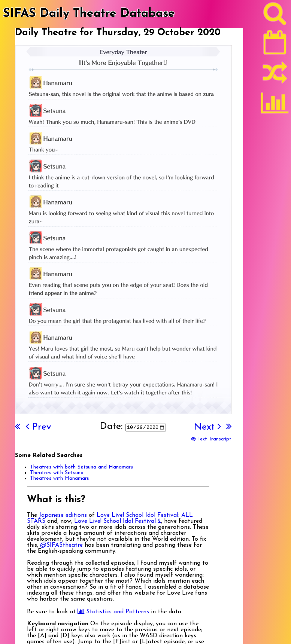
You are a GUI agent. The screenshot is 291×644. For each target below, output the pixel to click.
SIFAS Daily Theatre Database (89, 14)
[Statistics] (275, 106)
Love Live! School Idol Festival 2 (118, 521)
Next (207, 427)
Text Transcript (211, 439)
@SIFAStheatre (61, 545)
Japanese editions (63, 515)
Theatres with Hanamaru (60, 478)
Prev (39, 427)
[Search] (275, 15)
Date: (111, 426)
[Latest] (275, 45)
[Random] (275, 76)
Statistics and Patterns (113, 612)
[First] (18, 427)
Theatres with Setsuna (57, 473)
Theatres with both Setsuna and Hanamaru (82, 467)
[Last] (229, 427)
